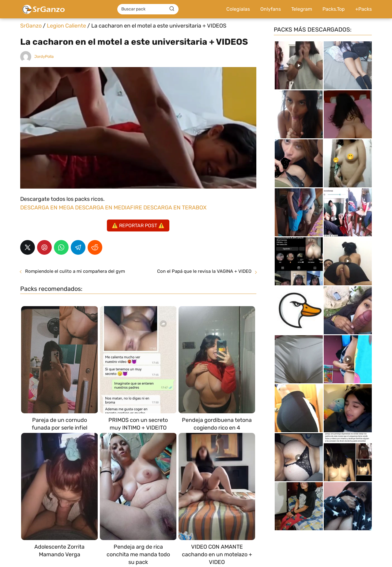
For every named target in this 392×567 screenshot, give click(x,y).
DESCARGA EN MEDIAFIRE (109, 208)
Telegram (302, 9)
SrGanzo (31, 26)
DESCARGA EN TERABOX (175, 208)
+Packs (364, 9)
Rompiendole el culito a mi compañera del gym (75, 271)
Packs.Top (334, 9)
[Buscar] (172, 9)
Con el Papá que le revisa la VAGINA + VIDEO (204, 271)
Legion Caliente (66, 26)
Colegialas (238, 9)
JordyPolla (44, 56)
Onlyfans (271, 9)
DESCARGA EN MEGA (48, 208)
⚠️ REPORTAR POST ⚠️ (138, 225)
